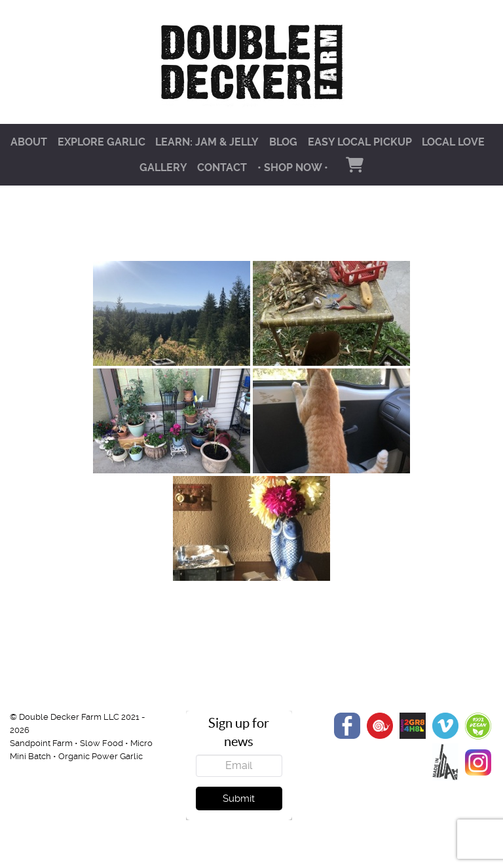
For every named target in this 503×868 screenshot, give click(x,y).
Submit (239, 799)
